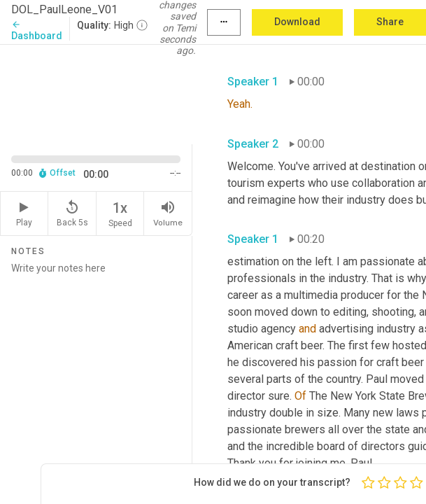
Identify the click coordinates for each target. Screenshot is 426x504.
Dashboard (37, 30)
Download (297, 22)
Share (390, 22)
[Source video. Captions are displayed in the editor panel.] (96, 93)
